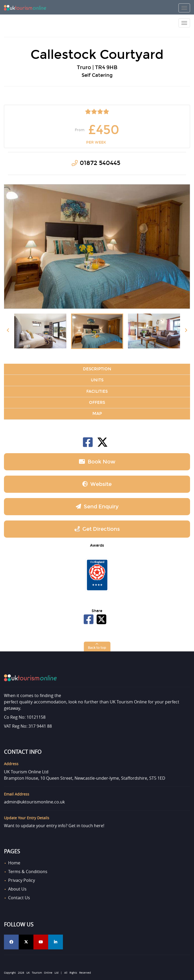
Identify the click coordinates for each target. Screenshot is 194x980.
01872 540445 (100, 163)
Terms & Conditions (28, 872)
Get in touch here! (86, 826)
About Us (17, 889)
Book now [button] (97, 462)
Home (14, 863)
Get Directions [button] (97, 529)
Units (97, 380)
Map (97, 414)
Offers (97, 403)
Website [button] (97, 484)
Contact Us (19, 898)
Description (97, 369)
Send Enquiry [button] (97, 506)
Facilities (97, 391)
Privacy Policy (22, 880)
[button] (97, 647)
